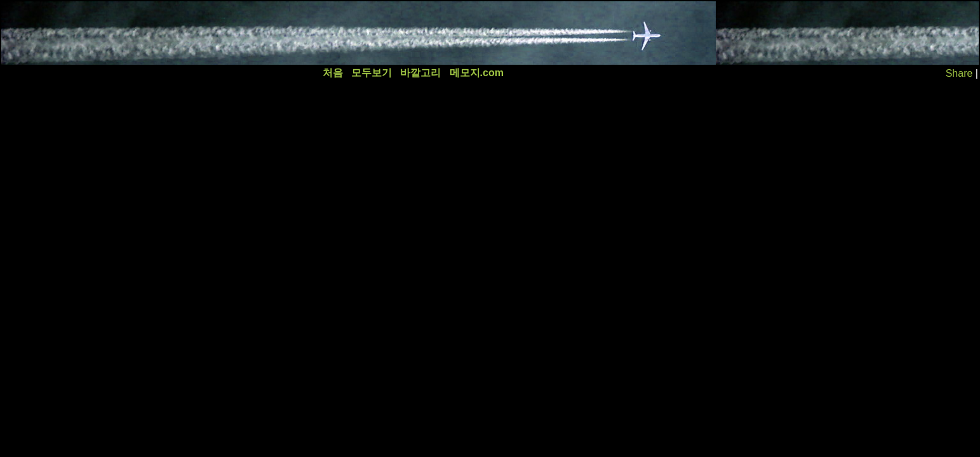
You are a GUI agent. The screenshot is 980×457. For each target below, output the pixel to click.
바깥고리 (420, 73)
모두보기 (372, 73)
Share (959, 73)
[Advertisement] (233, 33)
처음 (333, 73)
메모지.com (477, 73)
